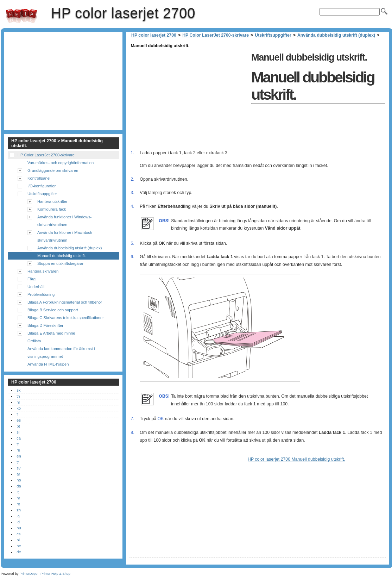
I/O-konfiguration (42, 186)
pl (18, 540)
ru (18, 450)
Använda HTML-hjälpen (48, 364)
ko (19, 408)
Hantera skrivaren (43, 271)
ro (18, 504)
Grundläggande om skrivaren (53, 170)
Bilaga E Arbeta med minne (51, 333)
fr (18, 444)
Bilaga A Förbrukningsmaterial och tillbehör (65, 302)
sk (18, 390)
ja (18, 516)
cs (18, 534)
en (19, 456)
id (18, 522)
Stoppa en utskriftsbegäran (61, 263)
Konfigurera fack (52, 209)
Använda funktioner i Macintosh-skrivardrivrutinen (65, 236)
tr (18, 462)
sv (18, 468)
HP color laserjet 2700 (21, 16)
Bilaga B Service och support (53, 310)
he (19, 546)
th (18, 396)
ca (19, 438)
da (19, 486)
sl (18, 432)
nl (18, 402)
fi (18, 414)
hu (19, 528)
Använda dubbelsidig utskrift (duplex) (336, 35)
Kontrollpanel (39, 178)
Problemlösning (41, 294)
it (18, 492)
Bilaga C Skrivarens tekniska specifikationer (66, 318)
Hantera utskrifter (52, 201)
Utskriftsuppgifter (273, 35)
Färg (31, 279)
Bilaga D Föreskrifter (45, 325)
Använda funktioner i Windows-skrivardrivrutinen (64, 221)
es (19, 420)
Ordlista (34, 341)
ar (18, 474)
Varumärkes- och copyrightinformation (61, 163)
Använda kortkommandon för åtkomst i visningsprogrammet (61, 353)
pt (18, 426)
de (19, 552)
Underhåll (36, 287)
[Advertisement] (189, 99)
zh (19, 510)
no (19, 480)
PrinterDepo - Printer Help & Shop (45, 574)
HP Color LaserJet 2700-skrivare (216, 35)
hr (18, 498)
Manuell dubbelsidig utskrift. (62, 256)
